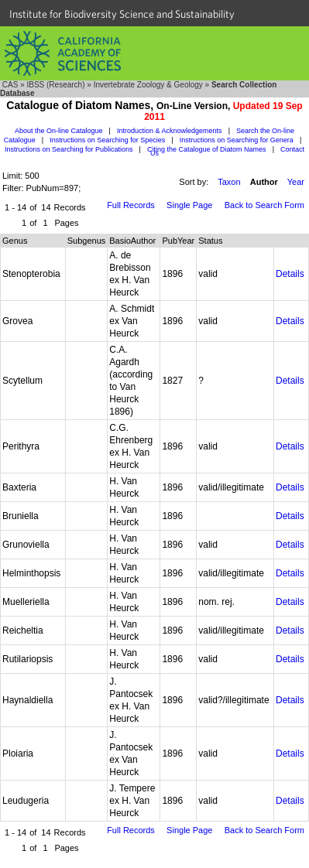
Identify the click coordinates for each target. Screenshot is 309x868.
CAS (10, 85)
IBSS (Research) (55, 85)
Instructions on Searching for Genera (237, 140)
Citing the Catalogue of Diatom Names (207, 149)
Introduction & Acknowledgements (170, 131)
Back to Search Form (264, 205)
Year (296, 182)
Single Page (189, 205)
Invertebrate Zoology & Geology (148, 85)
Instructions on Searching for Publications (69, 149)
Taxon (229, 182)
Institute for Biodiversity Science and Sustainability (122, 14)
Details (290, 274)
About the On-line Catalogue (59, 131)
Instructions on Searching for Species (107, 140)
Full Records (131, 205)
